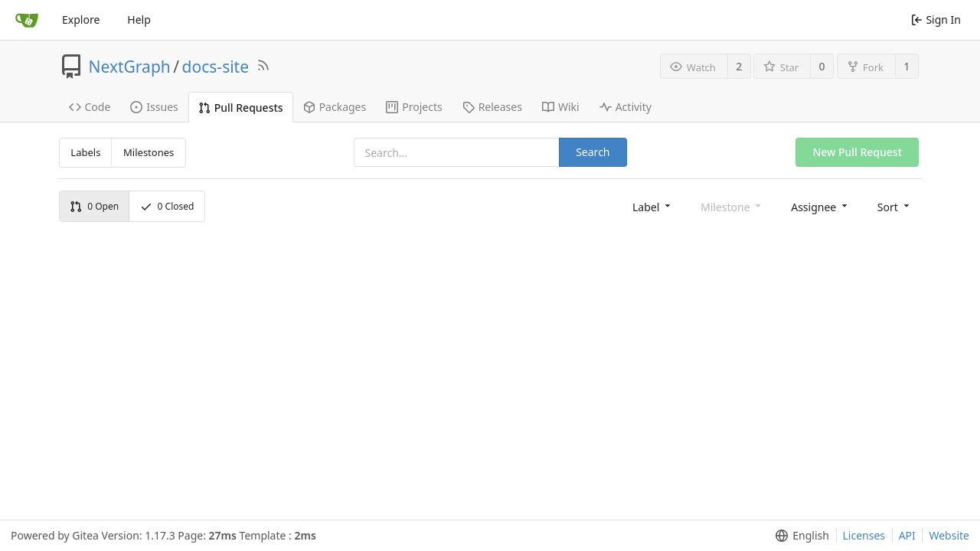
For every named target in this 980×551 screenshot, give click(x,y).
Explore (81, 20)
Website (949, 535)
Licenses (864, 535)
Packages (335, 107)
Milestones (149, 152)
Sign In (936, 20)
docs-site (216, 67)
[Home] (27, 20)
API (907, 535)
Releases (492, 107)
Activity (626, 107)
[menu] (653, 206)
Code (90, 107)
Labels (85, 152)
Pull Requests (241, 108)
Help (139, 20)
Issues (154, 107)
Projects (414, 107)
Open (94, 206)
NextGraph (130, 67)
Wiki (561, 107)
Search (593, 152)
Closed (167, 206)
